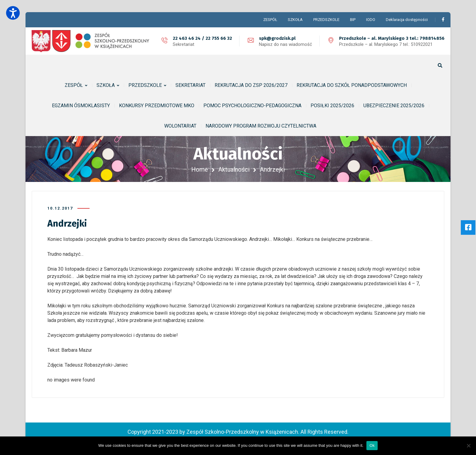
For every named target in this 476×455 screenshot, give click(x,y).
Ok (372, 445)
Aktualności (234, 169)
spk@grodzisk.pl (277, 38)
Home (200, 169)
